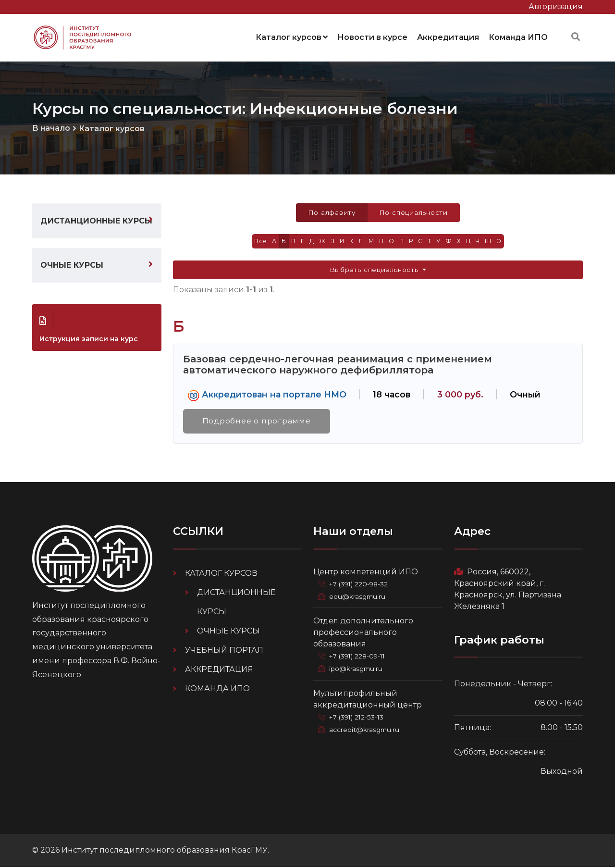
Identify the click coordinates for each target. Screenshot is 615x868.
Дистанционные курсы (96, 218)
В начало (51, 126)
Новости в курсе (372, 36)
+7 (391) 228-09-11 (360, 657)
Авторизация (556, 6)
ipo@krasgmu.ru (358, 669)
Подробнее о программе (258, 421)
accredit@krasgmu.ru (366, 730)
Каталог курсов (292, 36)
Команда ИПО (518, 36)
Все (256, 240)
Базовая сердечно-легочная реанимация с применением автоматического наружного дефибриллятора (338, 364)
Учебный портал (224, 651)
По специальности (414, 211)
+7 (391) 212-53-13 (359, 717)
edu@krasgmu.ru (359, 597)
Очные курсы (72, 263)
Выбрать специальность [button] (375, 269)
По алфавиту (330, 211)
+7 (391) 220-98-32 (362, 584)
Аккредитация (448, 36)
